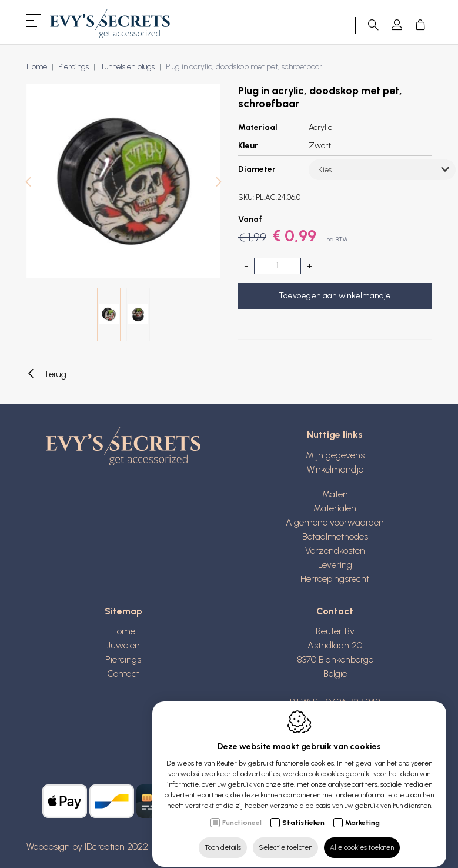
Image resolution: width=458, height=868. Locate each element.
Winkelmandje (335, 469)
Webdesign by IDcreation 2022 (87, 847)
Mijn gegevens (335, 455)
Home (37, 67)
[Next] (219, 183)
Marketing (362, 812)
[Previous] (28, 183)
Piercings (73, 67)
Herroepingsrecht (335, 579)
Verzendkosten (335, 551)
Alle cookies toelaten (362, 837)
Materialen (335, 508)
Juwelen (123, 645)
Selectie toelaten (285, 837)
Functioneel (242, 812)
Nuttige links (335, 435)
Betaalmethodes (335, 536)
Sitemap (123, 611)
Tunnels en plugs (127, 67)
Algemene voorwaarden (335, 522)
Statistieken (303, 812)
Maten (335, 494)
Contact (123, 674)
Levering (335, 565)
